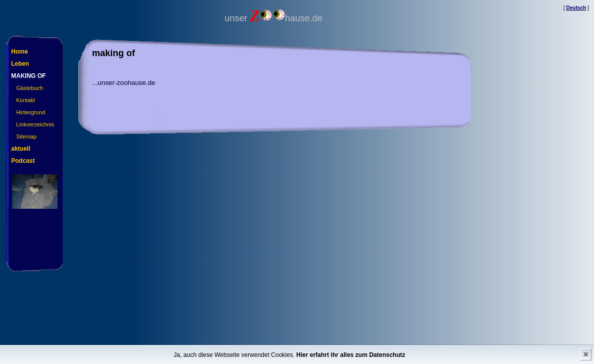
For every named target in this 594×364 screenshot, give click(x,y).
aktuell (21, 149)
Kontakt (26, 100)
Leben (20, 64)
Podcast (23, 161)
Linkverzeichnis (35, 124)
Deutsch (576, 8)
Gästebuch (30, 88)
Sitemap (26, 136)
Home (19, 52)
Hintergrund (31, 112)
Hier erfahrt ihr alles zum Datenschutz (351, 355)
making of (29, 76)
